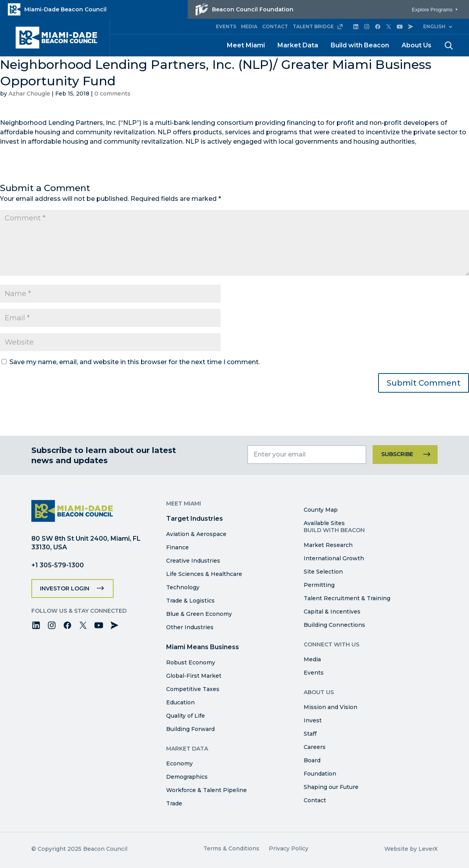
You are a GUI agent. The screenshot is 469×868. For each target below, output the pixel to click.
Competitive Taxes (193, 689)
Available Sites (324, 523)
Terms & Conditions (231, 848)
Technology (183, 587)
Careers (315, 747)
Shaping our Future (331, 787)
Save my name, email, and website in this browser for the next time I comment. (135, 362)
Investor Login (65, 588)
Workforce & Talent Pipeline (206, 790)
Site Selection (323, 572)
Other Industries (190, 627)
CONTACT (275, 26)
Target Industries (195, 519)
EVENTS (226, 26)
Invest (313, 720)
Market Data (298, 45)
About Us (416, 45)
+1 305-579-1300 (58, 565)
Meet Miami (246, 45)
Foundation (320, 774)
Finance (177, 547)
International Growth (334, 558)
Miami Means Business (203, 647)
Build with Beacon (360, 45)
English (434, 26)
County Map (321, 510)
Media (312, 659)
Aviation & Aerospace (196, 534)
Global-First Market (194, 676)
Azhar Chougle (29, 94)
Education (180, 702)
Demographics (187, 777)
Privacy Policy (289, 848)
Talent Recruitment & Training (347, 598)
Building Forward (190, 729)
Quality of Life (186, 716)
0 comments (112, 94)
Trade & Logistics (190, 601)
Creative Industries (193, 561)
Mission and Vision (330, 707)
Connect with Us (331, 644)
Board (312, 760)
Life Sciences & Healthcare (204, 574)
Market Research (328, 545)
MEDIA (249, 26)
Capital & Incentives (332, 612)
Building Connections (334, 625)
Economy (179, 763)
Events (314, 673)
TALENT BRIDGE (318, 27)
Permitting (319, 585)
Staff (310, 734)
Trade (174, 803)
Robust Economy (191, 662)
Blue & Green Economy (199, 614)
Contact (315, 800)
